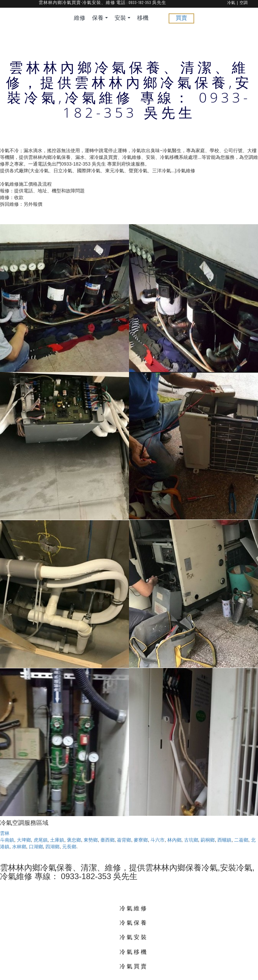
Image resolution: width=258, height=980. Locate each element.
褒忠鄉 (74, 840)
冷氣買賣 (134, 966)
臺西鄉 (107, 840)
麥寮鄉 (141, 840)
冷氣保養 (134, 923)
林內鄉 (174, 840)
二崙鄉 (241, 840)
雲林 (5, 833)
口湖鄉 (36, 847)
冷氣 (231, 3)
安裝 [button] (122, 18)
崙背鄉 (124, 840)
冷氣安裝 (134, 937)
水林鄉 (19, 847)
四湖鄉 (52, 847)
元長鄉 (69, 847)
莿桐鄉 (208, 840)
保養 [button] (100, 18)
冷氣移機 (134, 952)
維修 (80, 18)
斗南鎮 (7, 840)
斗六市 (158, 840)
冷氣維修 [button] (134, 908)
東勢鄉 (91, 840)
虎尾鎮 (41, 840)
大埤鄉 (24, 840)
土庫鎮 (57, 840)
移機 (143, 18)
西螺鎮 (224, 840)
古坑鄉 (191, 840)
